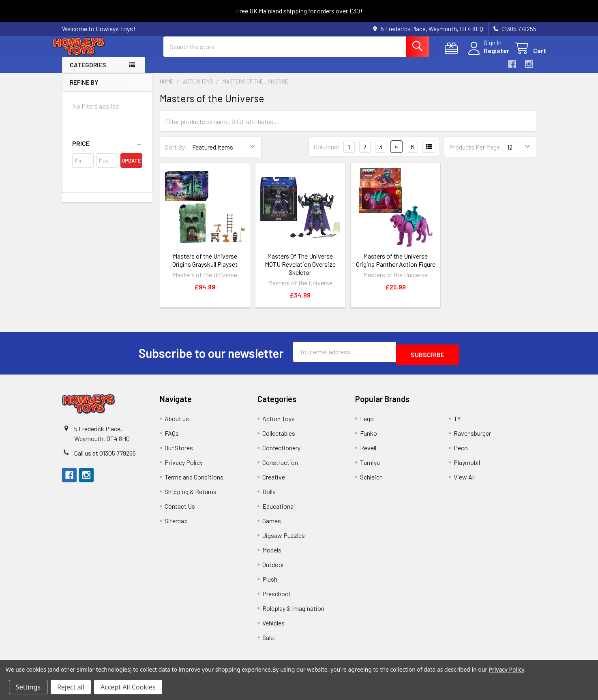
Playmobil (467, 467)
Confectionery (281, 452)
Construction (280, 467)
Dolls (269, 496)
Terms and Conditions (194, 481)
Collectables (279, 438)
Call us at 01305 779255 (105, 457)
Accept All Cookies (128, 687)
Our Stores (179, 452)
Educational (279, 511)
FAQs (172, 438)
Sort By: (176, 154)
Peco (461, 452)
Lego (367, 423)
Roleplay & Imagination (293, 613)
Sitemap (176, 525)
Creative (274, 481)
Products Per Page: (476, 154)
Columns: (327, 154)
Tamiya (370, 467)
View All (464, 481)
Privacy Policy (184, 467)
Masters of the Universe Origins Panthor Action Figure (396, 267)
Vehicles (273, 627)
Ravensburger (472, 438)
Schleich (371, 481)
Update (131, 168)
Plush (270, 583)
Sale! (269, 642)
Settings (28, 687)
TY (457, 423)
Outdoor (273, 569)
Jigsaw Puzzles (284, 540)
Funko (369, 438)
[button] (107, 151)
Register (487, 55)
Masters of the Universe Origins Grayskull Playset (205, 267)
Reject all (71, 687)
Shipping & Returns (191, 496)
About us (177, 423)
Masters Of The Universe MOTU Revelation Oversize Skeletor (300, 271)
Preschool (276, 598)
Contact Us (180, 511)
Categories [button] (88, 72)
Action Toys (279, 423)
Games (272, 525)
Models (272, 554)
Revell (368, 452)
